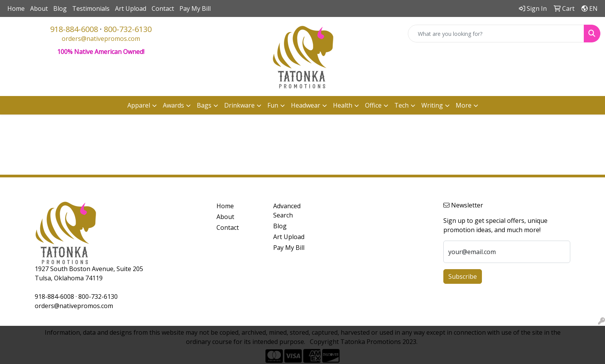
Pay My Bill (195, 8)
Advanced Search (287, 211)
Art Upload (131, 8)
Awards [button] (173, 105)
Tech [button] (401, 105)
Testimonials (91, 8)
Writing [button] (432, 105)
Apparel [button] (139, 105)
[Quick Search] (496, 34)
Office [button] (373, 105)
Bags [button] (204, 105)
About (39, 8)
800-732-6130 (128, 29)
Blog (60, 8)
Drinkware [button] (239, 105)
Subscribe (463, 276)
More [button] (464, 105)
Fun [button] (273, 105)
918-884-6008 (74, 29)
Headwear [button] (306, 105)
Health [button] (343, 105)
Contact (163, 8)
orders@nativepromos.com (101, 39)
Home (16, 8)
